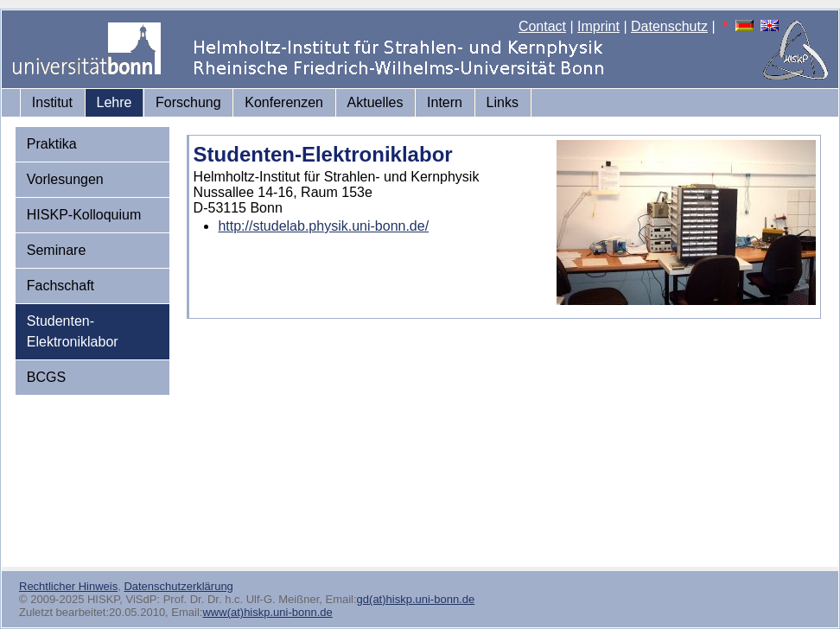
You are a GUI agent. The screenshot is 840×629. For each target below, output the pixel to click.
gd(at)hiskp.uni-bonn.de (416, 599)
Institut (52, 102)
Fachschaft (60, 286)
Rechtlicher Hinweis (68, 586)
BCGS (46, 377)
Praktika (52, 144)
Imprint (598, 26)
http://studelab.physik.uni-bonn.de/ (323, 226)
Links (503, 102)
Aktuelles (375, 102)
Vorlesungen (65, 179)
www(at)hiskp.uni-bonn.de (267, 612)
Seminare (56, 250)
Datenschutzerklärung (178, 586)
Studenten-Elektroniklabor (73, 331)
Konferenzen (284, 102)
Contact (542, 26)
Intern (445, 102)
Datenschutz (669, 26)
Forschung (188, 102)
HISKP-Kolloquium (84, 215)
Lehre (115, 102)
